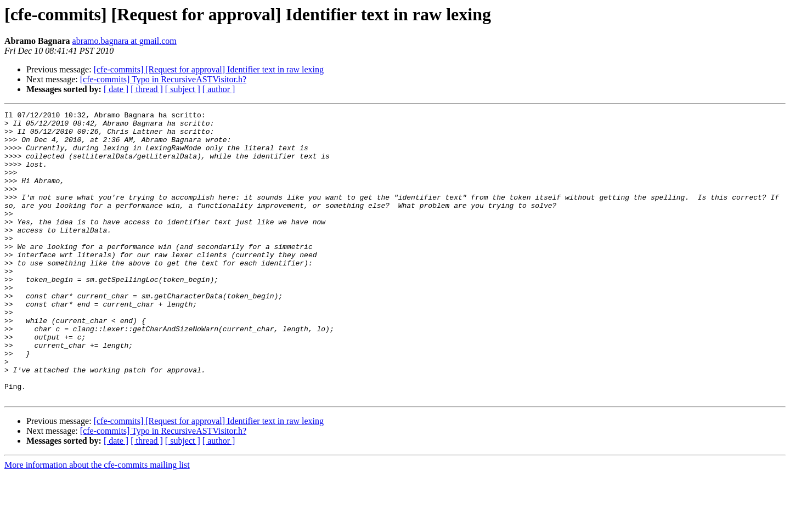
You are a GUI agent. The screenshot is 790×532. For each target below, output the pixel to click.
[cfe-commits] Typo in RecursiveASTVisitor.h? (163, 79)
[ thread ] (147, 89)
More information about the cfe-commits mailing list (97, 522)
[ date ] (116, 89)
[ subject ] (183, 89)
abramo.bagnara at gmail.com (125, 41)
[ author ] (219, 89)
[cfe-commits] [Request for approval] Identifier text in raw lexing (209, 69)
